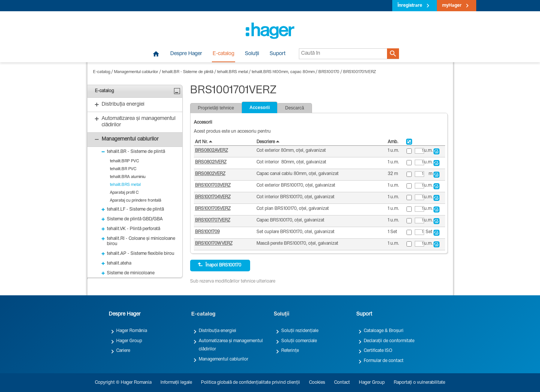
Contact (342, 383)
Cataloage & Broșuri (384, 331)
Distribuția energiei (217, 331)
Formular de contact (384, 361)
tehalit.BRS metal (232, 72)
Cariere (123, 351)
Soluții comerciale (299, 341)
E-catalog (223, 54)
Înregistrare (410, 6)
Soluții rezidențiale (300, 331)
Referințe (290, 351)
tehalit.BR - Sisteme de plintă (188, 72)
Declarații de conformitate (389, 341)
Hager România (132, 331)
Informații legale (176, 383)
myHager (452, 6)
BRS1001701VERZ (359, 72)
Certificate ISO (378, 351)
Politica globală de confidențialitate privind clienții (250, 383)
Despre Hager (186, 54)
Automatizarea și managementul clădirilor (231, 345)
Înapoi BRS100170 (219, 265)
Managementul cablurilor (136, 72)
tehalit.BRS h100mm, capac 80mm (283, 72)
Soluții (252, 54)
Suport (277, 54)
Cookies (317, 383)
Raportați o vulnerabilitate (419, 383)
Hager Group (129, 341)
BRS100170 (329, 72)
